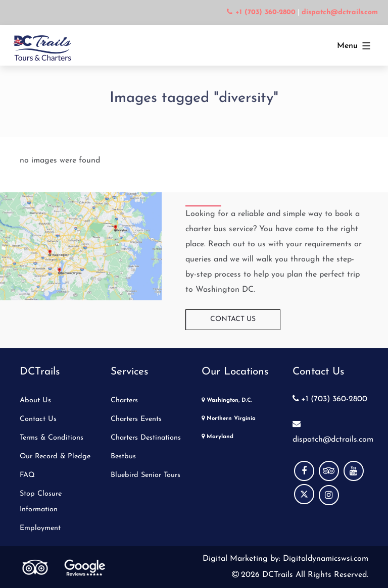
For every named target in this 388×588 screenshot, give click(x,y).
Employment (40, 528)
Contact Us (233, 319)
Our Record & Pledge (55, 457)
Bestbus (123, 457)
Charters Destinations (146, 438)
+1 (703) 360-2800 (330, 399)
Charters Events (136, 419)
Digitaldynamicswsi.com (324, 559)
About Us (35, 400)
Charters (124, 400)
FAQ (27, 475)
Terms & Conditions (52, 438)
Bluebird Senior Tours (145, 475)
